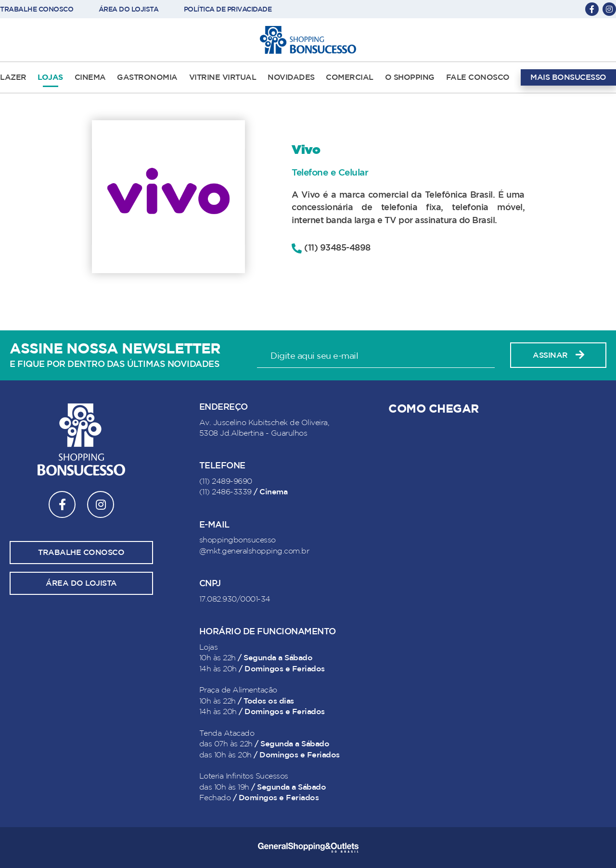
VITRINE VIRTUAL (223, 77)
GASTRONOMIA (147, 77)
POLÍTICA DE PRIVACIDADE (228, 9)
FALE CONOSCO (478, 77)
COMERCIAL (350, 77)
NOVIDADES (291, 77)
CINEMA (90, 77)
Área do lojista (81, 583)
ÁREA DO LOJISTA (129, 9)
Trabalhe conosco (81, 553)
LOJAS (50, 77)
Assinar (558, 355)
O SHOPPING (410, 77)
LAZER (13, 77)
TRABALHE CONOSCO (37, 9)
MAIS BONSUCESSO (568, 77)
